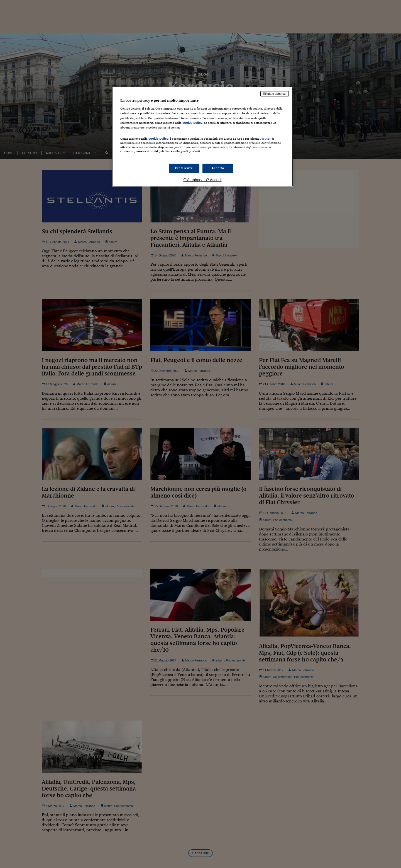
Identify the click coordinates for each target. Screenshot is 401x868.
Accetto (218, 168)
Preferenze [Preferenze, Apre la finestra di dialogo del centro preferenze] (184, 168)
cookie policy (192, 123)
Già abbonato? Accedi (203, 180)
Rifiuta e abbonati (275, 94)
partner (265, 139)
